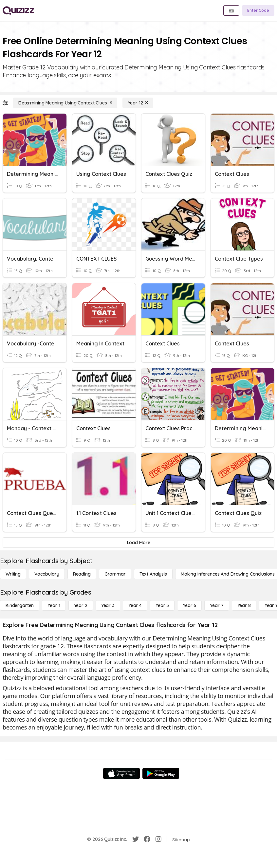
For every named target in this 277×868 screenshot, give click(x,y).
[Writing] (13, 574)
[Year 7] (217, 605)
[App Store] (121, 773)
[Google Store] (161, 773)
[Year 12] (138, 103)
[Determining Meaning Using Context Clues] (65, 103)
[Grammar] (115, 574)
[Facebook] (147, 839)
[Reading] (82, 574)
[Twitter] (136, 839)
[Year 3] (108, 605)
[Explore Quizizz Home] (18, 10)
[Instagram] (158, 839)
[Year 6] (189, 605)
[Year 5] (162, 605)
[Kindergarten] (20, 605)
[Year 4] (135, 605)
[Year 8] (244, 605)
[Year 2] (81, 605)
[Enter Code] (258, 10)
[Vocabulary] (47, 574)
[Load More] (138, 543)
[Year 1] (54, 605)
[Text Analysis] (153, 574)
